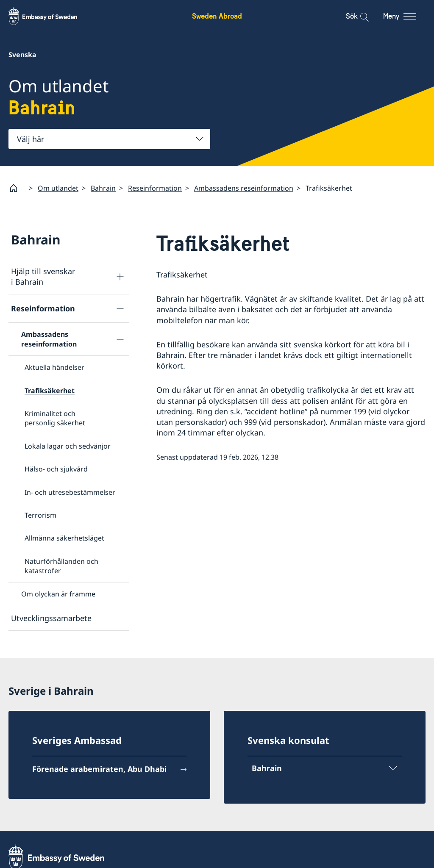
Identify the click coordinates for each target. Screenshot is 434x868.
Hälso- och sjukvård (56, 469)
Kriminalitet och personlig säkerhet (55, 418)
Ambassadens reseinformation (244, 188)
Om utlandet (58, 188)
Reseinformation (155, 188)
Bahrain (103, 188)
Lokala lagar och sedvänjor (68, 446)
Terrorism (40, 515)
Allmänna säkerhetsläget (64, 538)
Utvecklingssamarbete (51, 618)
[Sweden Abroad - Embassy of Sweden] (51, 16)
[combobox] (109, 139)
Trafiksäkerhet (50, 390)
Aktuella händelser (54, 367)
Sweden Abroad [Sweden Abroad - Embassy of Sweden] (217, 16)
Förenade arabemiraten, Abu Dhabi (99, 768)
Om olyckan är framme (58, 594)
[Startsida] (17, 188)
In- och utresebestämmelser (70, 492)
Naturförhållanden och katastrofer (61, 566)
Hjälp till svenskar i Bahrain (43, 276)
